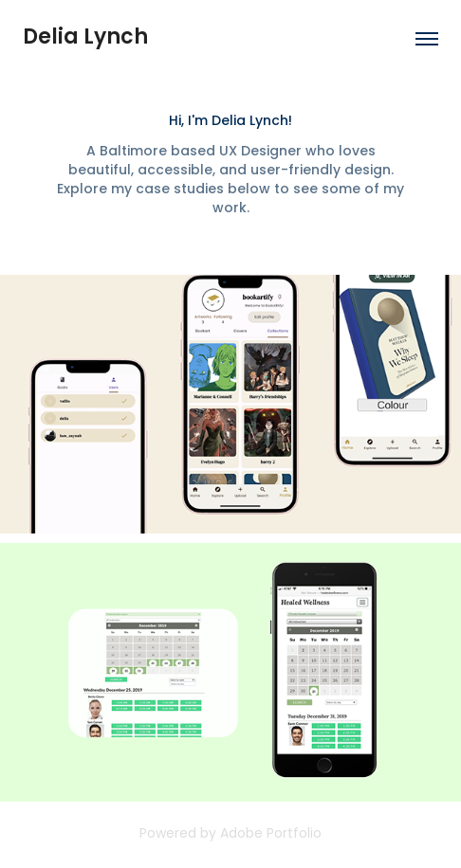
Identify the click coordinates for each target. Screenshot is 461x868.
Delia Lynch (85, 38)
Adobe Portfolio (271, 834)
